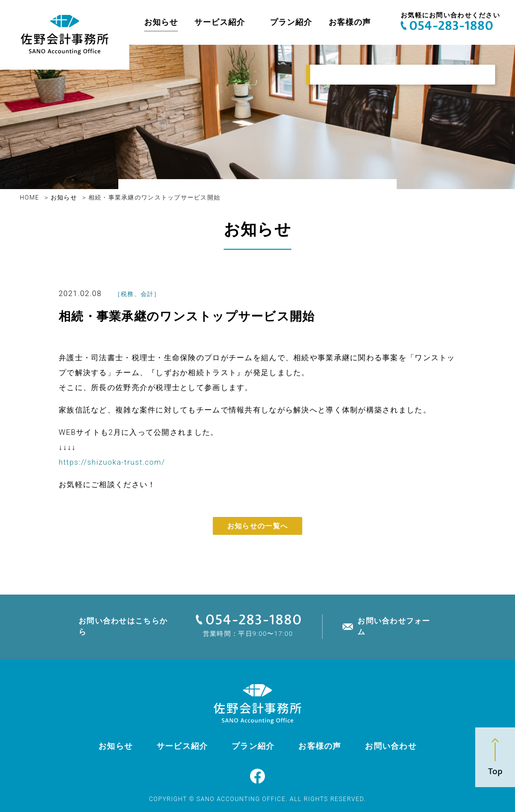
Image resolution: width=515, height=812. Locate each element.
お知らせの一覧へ (257, 526)
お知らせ (161, 22)
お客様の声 (349, 22)
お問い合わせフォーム (394, 626)
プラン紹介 (291, 22)
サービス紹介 (220, 22)
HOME (30, 198)
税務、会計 (137, 294)
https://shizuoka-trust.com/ (112, 462)
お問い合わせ (391, 746)
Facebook (257, 776)
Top (495, 757)
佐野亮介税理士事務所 (65, 35)
